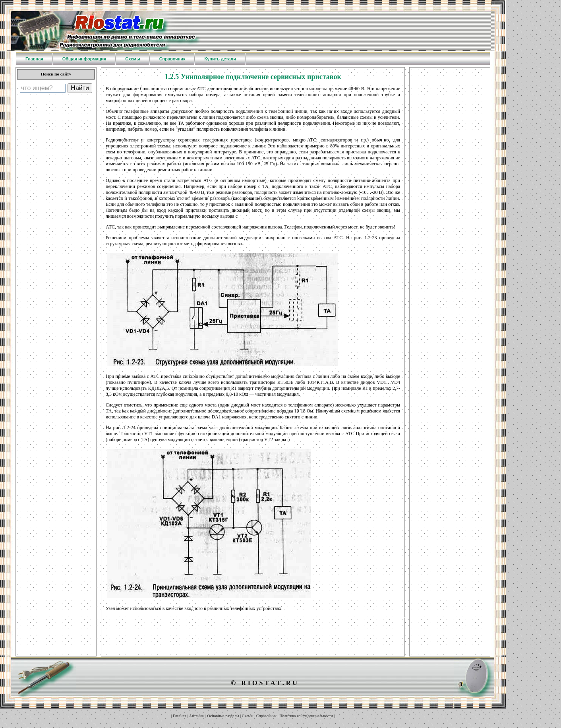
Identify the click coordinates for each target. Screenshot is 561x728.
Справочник (266, 716)
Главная (180, 716)
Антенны (197, 716)
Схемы (248, 716)
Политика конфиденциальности (306, 716)
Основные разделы (223, 716)
